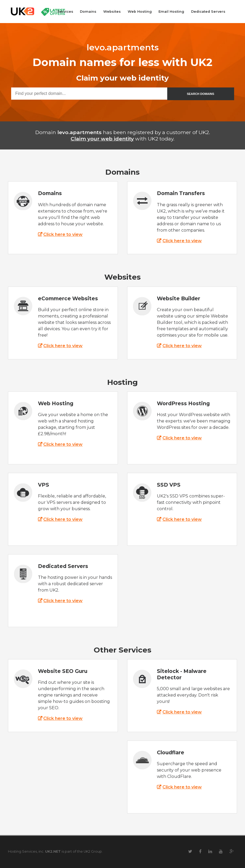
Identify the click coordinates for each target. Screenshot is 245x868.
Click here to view (63, 234)
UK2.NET (53, 851)
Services (65, 12)
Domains (88, 12)
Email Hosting (171, 12)
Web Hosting (140, 12)
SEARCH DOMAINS (201, 94)
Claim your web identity (102, 139)
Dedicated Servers (208, 12)
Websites (112, 12)
